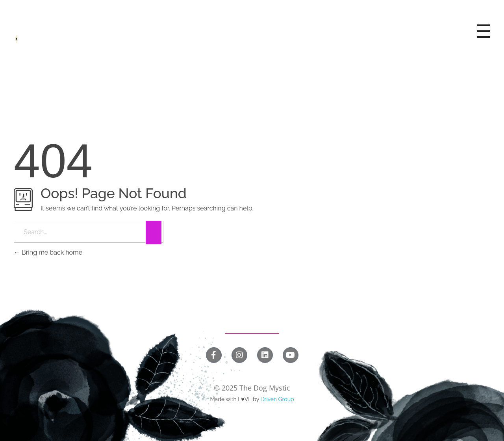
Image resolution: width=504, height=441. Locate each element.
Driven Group (277, 399)
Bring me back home (48, 252)
